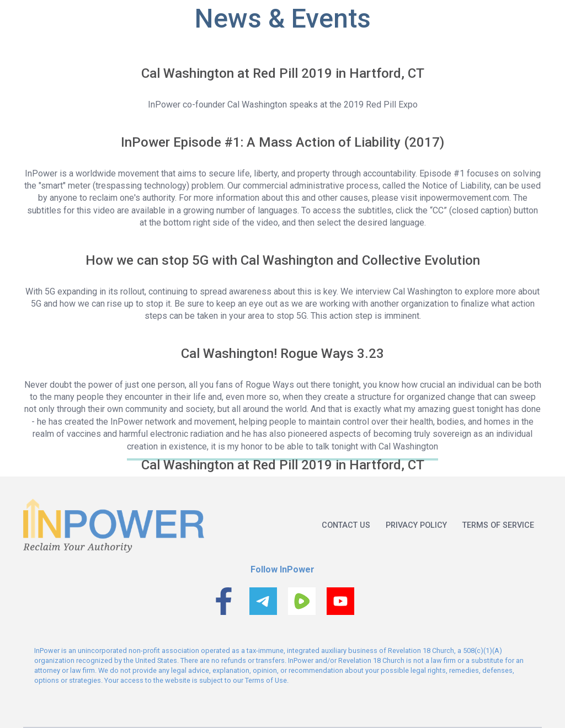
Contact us (346, 525)
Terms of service (498, 525)
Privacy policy (416, 525)
